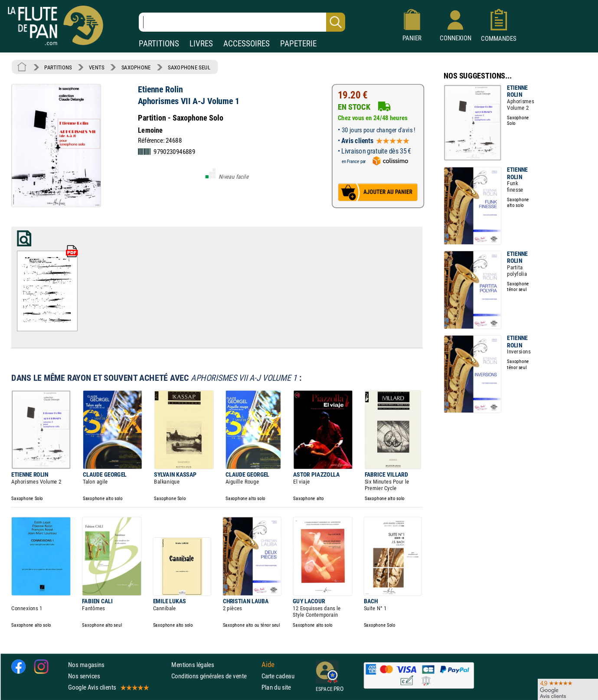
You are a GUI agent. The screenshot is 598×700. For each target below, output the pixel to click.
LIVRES (201, 44)
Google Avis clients (108, 687)
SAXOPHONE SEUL (189, 67)
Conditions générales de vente (214, 676)
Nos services (84, 676)
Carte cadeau (278, 676)
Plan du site (276, 687)
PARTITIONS (159, 44)
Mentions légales (193, 664)
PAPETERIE (298, 44)
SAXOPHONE (136, 67)
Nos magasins (86, 664)
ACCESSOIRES (247, 44)
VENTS (96, 67)
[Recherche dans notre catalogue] (242, 22)
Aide (268, 664)
